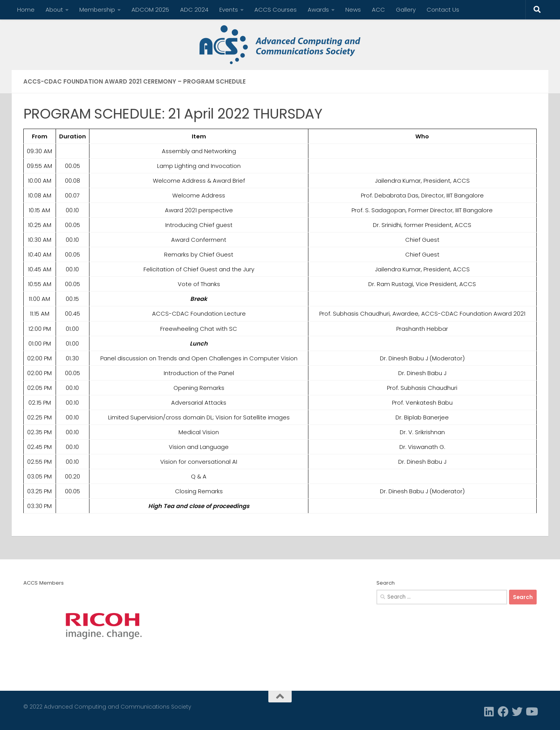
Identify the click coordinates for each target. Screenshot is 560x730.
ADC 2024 (194, 10)
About (54, 10)
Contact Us (443, 10)
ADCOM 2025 (150, 10)
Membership (97, 10)
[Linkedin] (489, 712)
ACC (378, 10)
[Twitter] (517, 712)
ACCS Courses (276, 10)
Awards (318, 10)
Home (26, 10)
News (353, 10)
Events (229, 10)
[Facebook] (503, 712)
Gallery (406, 10)
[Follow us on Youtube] (531, 712)
